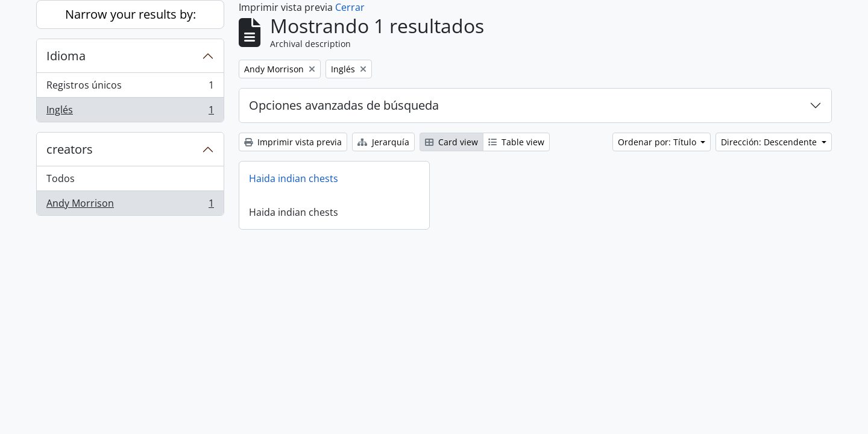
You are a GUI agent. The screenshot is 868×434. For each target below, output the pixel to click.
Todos (61, 178)
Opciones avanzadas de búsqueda (344, 105)
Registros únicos (130, 88)
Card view (451, 142)
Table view (516, 142)
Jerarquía (383, 142)
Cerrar (350, 7)
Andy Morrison (130, 206)
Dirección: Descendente (770, 142)
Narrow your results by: (131, 14)
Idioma (66, 56)
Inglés (130, 112)
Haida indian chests (294, 178)
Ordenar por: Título (658, 142)
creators (70, 149)
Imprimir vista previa (293, 142)
